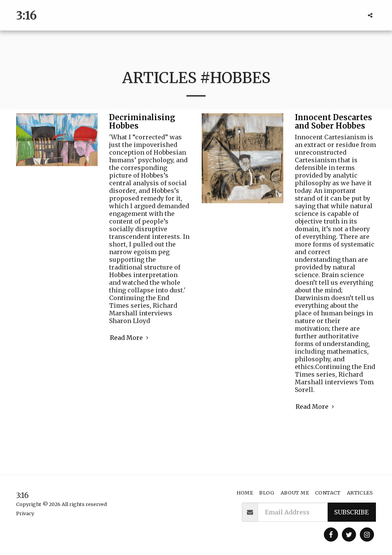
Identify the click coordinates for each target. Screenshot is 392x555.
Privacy (25, 513)
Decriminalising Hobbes (142, 122)
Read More (130, 338)
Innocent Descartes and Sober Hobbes (333, 122)
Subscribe (351, 512)
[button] (370, 15)
